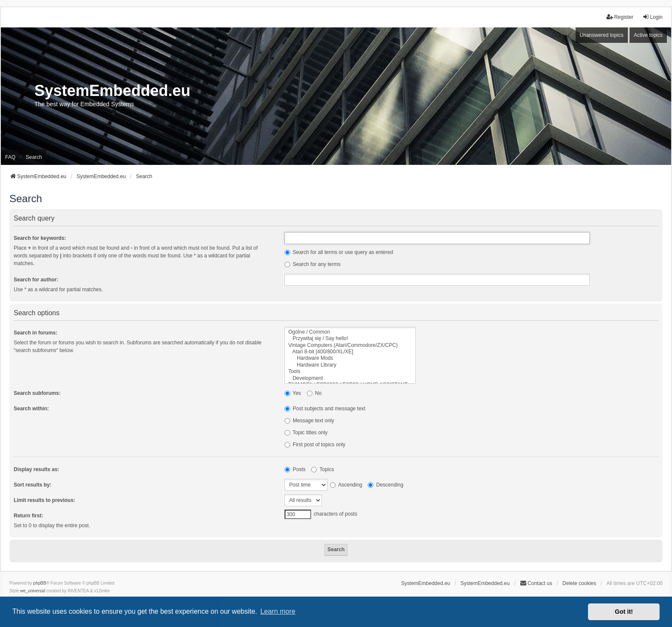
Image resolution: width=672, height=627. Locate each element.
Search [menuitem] (34, 157)
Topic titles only (306, 433)
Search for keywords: (40, 238)
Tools (350, 372)
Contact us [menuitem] (536, 583)
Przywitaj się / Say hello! (350, 339)
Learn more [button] (278, 611)
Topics (322, 469)
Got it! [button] (624, 612)
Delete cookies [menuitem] (579, 583)
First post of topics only (315, 445)
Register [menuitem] (620, 17)
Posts (295, 469)
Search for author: (36, 280)
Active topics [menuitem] (648, 35)
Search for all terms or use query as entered (339, 252)
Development (350, 378)
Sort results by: (33, 485)
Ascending (346, 485)
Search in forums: (36, 333)
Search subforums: (37, 393)
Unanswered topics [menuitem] (602, 35)
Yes (293, 393)
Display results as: (36, 469)
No (314, 393)
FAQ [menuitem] (10, 157)
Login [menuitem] (652, 17)
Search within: (31, 409)
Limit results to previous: (44, 500)
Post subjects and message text (325, 409)
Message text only (309, 421)
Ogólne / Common (350, 332)
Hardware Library (350, 365)
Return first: (28, 516)
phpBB (40, 583)
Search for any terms (313, 264)
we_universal (33, 591)
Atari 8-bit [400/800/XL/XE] (350, 352)
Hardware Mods (350, 358)
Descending (385, 485)
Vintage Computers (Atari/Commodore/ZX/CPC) (350, 345)
